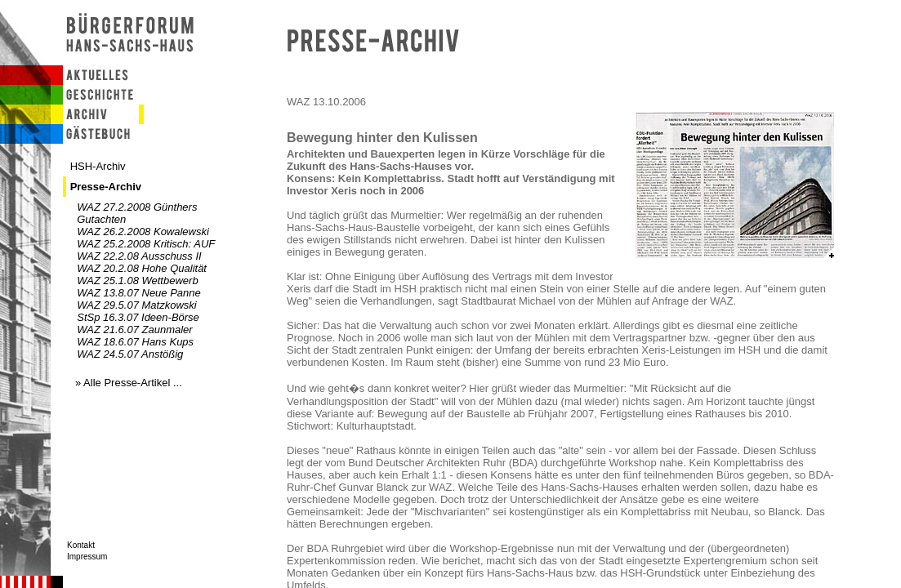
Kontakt (81, 545)
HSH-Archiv (98, 166)
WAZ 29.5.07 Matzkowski (136, 305)
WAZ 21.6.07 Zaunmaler (134, 330)
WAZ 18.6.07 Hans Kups (135, 342)
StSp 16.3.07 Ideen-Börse (138, 317)
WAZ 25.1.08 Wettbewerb (137, 281)
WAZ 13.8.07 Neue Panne (139, 293)
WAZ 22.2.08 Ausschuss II (139, 256)
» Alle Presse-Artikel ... (129, 383)
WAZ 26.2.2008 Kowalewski (143, 232)
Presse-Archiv (106, 187)
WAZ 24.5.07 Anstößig (130, 354)
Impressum (87, 557)
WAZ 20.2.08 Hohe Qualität (142, 268)
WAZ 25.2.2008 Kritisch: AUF (146, 244)
